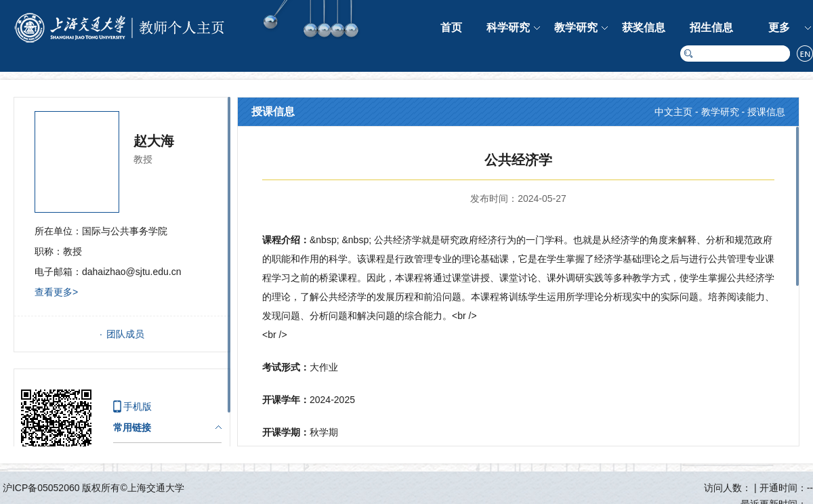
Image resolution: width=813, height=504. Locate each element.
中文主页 (673, 112)
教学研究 (576, 27)
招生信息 (711, 27)
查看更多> (56, 292)
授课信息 (766, 112)
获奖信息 (644, 27)
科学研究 (508, 27)
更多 (779, 27)
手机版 (138, 406)
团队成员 (125, 334)
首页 (451, 27)
